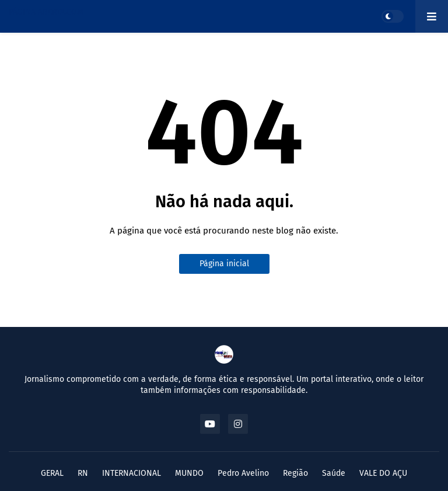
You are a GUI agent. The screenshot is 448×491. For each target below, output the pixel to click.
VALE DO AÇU (383, 473)
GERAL (52, 473)
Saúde (334, 473)
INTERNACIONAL (132, 473)
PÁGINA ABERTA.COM (46, 12)
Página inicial (224, 264)
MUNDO (189, 473)
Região (295, 473)
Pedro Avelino (243, 473)
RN (83, 473)
